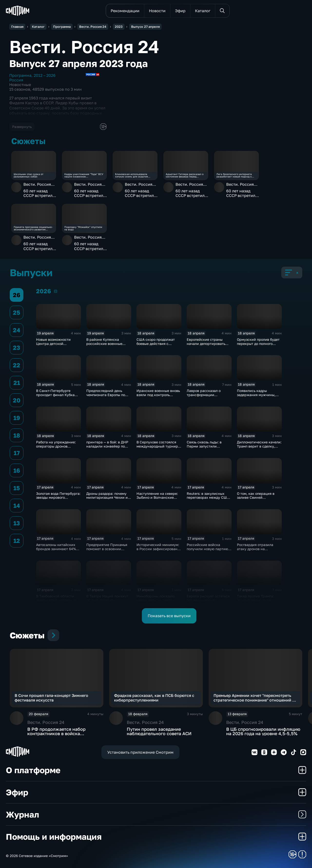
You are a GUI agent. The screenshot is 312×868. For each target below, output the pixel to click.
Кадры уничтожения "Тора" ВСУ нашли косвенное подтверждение (84, 175)
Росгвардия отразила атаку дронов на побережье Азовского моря (255, 551)
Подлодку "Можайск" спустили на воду (83, 228)
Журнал (156, 814)
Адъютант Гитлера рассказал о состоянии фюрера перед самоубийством (185, 175)
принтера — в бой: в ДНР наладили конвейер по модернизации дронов (107, 446)
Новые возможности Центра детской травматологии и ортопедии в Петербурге (57, 346)
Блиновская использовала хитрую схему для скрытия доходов (132, 175)
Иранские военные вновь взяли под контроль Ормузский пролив (158, 395)
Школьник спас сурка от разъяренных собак (29, 175)
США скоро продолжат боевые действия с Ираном (156, 344)
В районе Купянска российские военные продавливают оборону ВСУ (106, 346)
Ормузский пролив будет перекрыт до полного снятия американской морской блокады (258, 346)
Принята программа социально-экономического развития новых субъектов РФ (33, 228)
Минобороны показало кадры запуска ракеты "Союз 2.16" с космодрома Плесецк (158, 602)
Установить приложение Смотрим (140, 752)
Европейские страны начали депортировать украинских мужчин (206, 344)
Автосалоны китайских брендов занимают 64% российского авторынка (57, 549)
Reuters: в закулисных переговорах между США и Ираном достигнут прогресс (208, 500)
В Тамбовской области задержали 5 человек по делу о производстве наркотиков (57, 602)
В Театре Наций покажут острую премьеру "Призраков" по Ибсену (107, 600)
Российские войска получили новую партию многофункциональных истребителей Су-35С (207, 551)
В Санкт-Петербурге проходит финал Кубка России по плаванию (55, 395)
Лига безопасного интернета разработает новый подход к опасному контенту (234, 175)
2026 (56, 291)
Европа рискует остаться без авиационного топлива (208, 600)
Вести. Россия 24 (37, 187)
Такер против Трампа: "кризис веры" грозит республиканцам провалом (256, 602)
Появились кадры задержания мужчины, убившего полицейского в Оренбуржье (259, 397)
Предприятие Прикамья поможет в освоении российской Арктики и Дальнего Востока (107, 551)
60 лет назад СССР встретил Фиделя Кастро (38, 193)
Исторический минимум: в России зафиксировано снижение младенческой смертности (158, 551)
